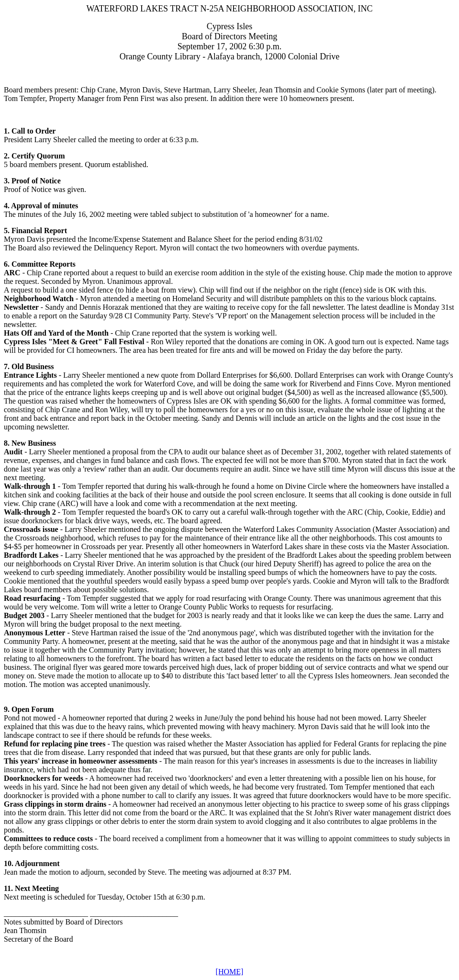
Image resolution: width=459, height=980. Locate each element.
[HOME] (230, 972)
